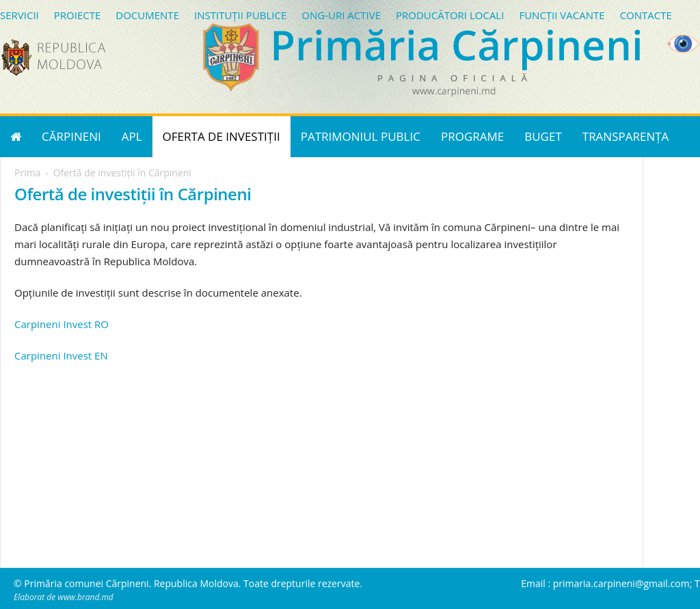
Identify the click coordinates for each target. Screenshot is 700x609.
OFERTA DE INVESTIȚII (221, 136)
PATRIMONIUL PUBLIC (361, 136)
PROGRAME (472, 136)
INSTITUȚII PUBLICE (240, 15)
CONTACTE (646, 15)
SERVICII (19, 15)
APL (132, 136)
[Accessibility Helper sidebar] (684, 44)
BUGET (543, 136)
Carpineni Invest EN (61, 355)
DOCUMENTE (147, 15)
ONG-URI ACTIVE (341, 15)
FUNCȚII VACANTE (562, 15)
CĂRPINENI (71, 136)
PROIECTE (78, 15)
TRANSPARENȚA (626, 136)
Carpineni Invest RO (62, 324)
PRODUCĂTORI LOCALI (450, 15)
